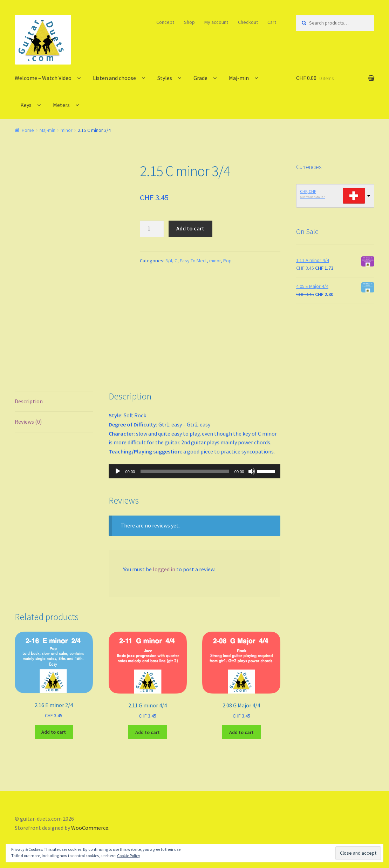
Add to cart (190, 228)
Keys (26, 105)
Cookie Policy (129, 856)
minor (67, 130)
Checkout (248, 22)
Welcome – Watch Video (43, 78)
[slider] (185, 471)
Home (28, 130)
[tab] (54, 402)
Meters (61, 105)
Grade (200, 78)
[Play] (118, 471)
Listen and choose (114, 78)
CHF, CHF (308, 191)
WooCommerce (90, 828)
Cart (272, 22)
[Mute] (252, 471)
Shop (189, 22)
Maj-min (239, 78)
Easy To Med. (193, 261)
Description (29, 401)
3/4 (169, 261)
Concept (165, 22)
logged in (164, 569)
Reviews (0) (28, 422)
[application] (195, 471)
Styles (165, 78)
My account (216, 22)
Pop (227, 261)
